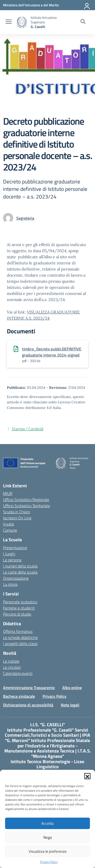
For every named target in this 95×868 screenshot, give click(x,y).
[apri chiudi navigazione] (9, 22)
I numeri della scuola (20, 566)
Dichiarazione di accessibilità (28, 705)
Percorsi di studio (17, 614)
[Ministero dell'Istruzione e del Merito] (31, 5)
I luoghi (9, 554)
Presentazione (15, 548)
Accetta (48, 823)
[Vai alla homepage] (22, 22)
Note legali (70, 705)
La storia (10, 584)
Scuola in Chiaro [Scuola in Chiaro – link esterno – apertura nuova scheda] (16, 512)
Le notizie (11, 661)
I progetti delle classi (20, 644)
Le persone (12, 560)
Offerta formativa (18, 631)
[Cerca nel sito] (83, 22)
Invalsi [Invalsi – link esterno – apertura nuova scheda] (8, 524)
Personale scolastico (20, 602)
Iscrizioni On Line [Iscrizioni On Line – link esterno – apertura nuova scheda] (17, 518)
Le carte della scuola (20, 572)
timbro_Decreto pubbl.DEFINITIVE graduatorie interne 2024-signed (52, 352)
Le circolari (12, 667)
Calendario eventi (18, 673)
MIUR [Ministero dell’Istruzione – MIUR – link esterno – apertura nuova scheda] (8, 493)
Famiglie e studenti (19, 608)
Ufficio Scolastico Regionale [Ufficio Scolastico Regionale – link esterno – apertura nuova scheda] (26, 500)
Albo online (72, 688)
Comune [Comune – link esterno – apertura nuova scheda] (10, 530)
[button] (87, 776)
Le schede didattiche (20, 637)
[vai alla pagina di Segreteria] (25, 218)
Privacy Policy (49, 862)
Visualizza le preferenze (48, 851)
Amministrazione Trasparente (29, 688)
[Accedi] (87, 5)
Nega (48, 837)
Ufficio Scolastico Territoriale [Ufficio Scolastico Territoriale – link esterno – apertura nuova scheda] (26, 506)
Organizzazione (16, 578)
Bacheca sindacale (19, 696)
